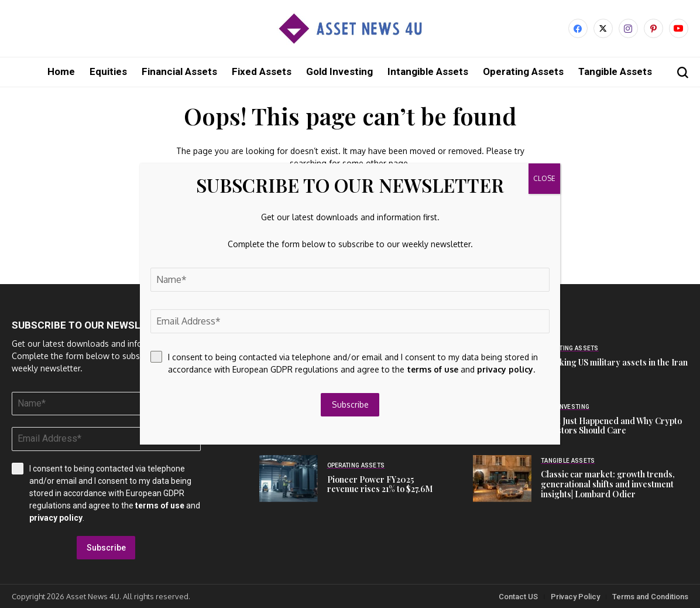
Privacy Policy (575, 596)
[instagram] (628, 28)
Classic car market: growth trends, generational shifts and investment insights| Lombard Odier (608, 484)
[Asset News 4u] (350, 28)
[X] (603, 28)
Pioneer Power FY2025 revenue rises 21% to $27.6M (380, 484)
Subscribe (106, 547)
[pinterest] (653, 28)
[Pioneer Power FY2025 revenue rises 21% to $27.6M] (289, 478)
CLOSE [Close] (544, 178)
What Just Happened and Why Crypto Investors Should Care (611, 425)
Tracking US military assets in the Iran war (614, 367)
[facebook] (578, 28)
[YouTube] (679, 28)
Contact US (518, 596)
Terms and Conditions (650, 596)
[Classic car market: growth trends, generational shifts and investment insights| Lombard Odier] (502, 478)
